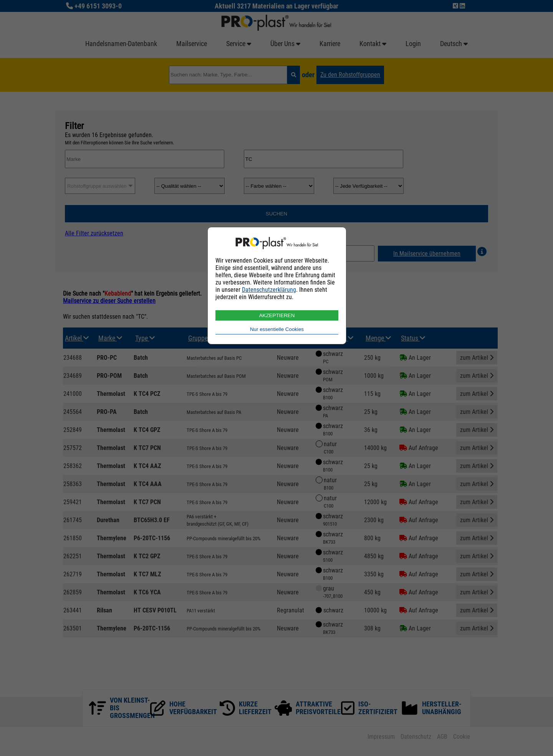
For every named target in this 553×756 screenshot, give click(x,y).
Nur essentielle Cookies (277, 329)
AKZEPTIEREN (277, 315)
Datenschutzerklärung (269, 290)
